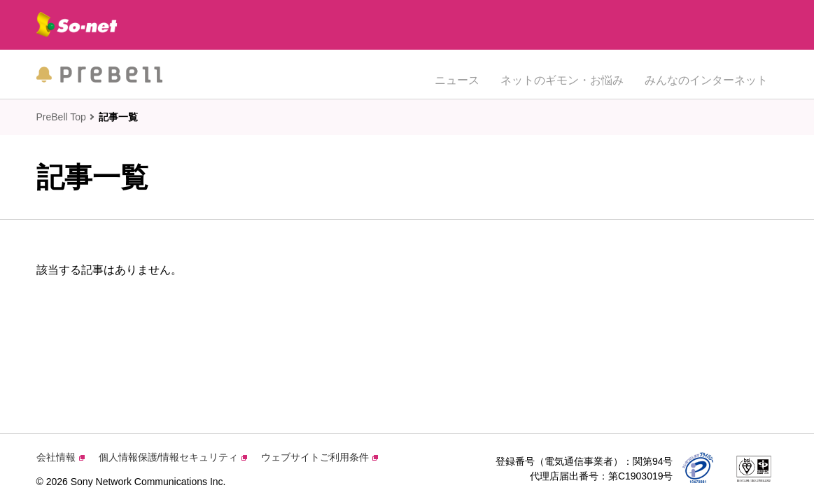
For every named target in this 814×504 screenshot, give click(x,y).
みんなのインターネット (706, 74)
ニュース (457, 74)
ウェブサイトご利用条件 (320, 457)
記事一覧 (118, 117)
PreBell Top (61, 117)
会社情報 (61, 457)
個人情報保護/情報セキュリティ (173, 457)
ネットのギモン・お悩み (562, 74)
